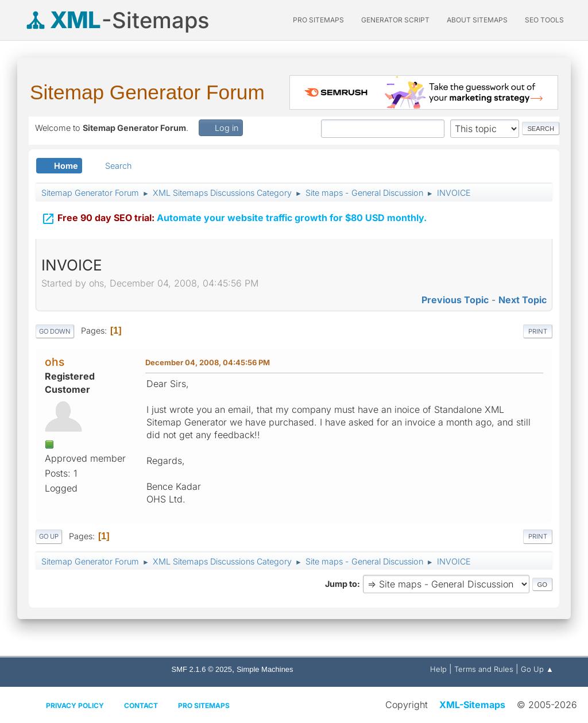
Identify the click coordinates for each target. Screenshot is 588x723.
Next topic (523, 300)
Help (438, 669)
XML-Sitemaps (472, 705)
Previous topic (455, 300)
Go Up (49, 536)
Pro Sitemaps (204, 705)
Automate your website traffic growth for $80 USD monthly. (234, 217)
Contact (141, 705)
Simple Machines (265, 669)
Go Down (55, 331)
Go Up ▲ (537, 669)
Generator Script (395, 20)
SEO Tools (544, 20)
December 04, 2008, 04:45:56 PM (208, 362)
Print (538, 331)
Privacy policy (75, 705)
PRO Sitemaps (318, 20)
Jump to (341, 584)
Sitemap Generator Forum (147, 92)
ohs (55, 362)
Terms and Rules (484, 669)
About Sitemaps (477, 20)
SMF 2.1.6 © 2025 (202, 669)
